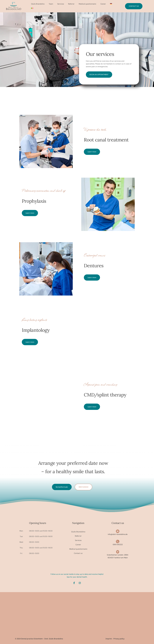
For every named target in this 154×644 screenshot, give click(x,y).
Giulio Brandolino (38, 4)
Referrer (71, 4)
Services (61, 4)
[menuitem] (111, 4)
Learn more (92, 152)
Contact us (134, 6)
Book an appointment (99, 75)
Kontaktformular (62, 487)
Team (51, 4)
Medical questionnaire (88, 4)
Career (103, 4)
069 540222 (83, 487)
